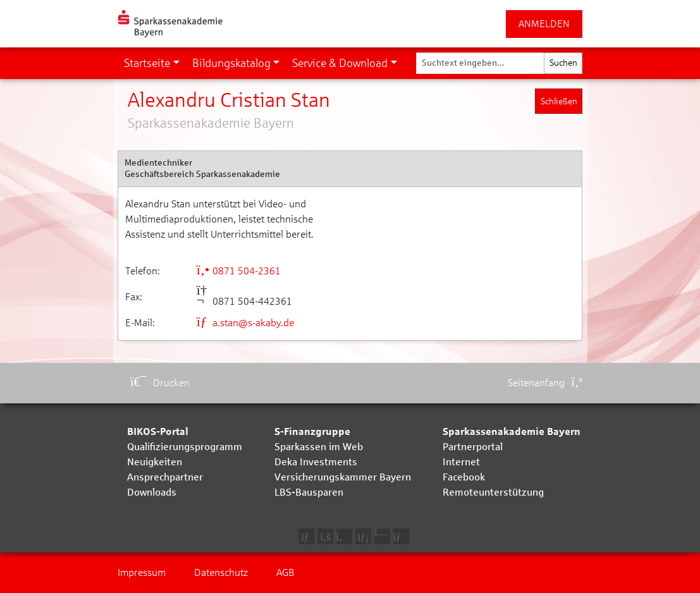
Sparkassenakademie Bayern (512, 431)
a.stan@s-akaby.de (246, 323)
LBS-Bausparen (309, 492)
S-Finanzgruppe (312, 431)
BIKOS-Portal (158, 431)
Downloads (152, 492)
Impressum (142, 572)
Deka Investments (316, 462)
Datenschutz (221, 572)
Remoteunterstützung (493, 492)
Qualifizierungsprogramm (185, 447)
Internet (461, 462)
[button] (152, 63)
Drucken (160, 383)
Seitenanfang (545, 383)
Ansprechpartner (165, 477)
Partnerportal (473, 447)
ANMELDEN (544, 24)
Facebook (464, 477)
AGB (286, 572)
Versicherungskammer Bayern (343, 477)
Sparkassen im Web (319, 447)
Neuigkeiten (155, 462)
